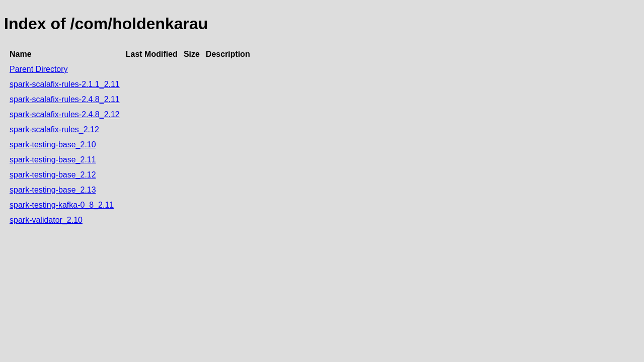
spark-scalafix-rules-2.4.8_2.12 (65, 114)
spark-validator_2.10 (46, 220)
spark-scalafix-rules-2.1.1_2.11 (65, 84)
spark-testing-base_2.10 (53, 145)
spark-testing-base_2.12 (53, 175)
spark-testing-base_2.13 (53, 190)
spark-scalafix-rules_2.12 (54, 129)
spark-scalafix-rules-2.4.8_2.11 (65, 99)
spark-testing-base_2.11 (53, 160)
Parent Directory (39, 69)
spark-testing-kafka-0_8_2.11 (62, 205)
